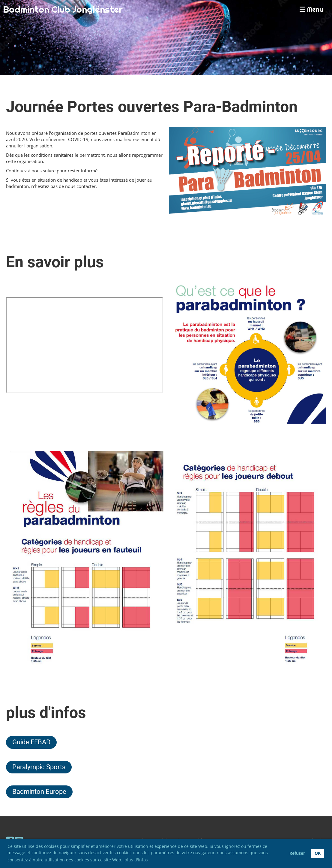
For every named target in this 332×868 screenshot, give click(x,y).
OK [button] (318, 853)
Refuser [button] (297, 853)
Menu (311, 9)
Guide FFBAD (31, 742)
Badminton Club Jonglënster (63, 9)
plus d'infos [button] (136, 860)
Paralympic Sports (39, 767)
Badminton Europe (39, 792)
